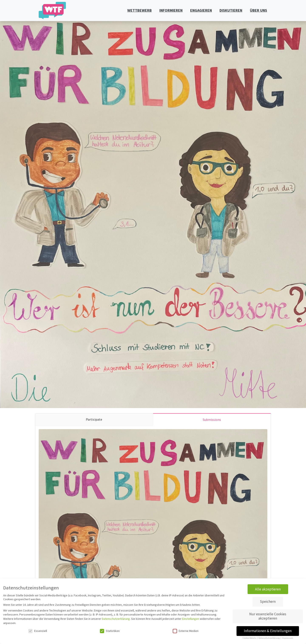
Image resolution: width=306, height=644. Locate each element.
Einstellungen (191, 619)
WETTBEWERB (140, 10)
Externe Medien (186, 631)
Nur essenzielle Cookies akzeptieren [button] (268, 616)
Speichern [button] (268, 601)
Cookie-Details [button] (250, 638)
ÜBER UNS (259, 10)
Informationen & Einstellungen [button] (268, 631)
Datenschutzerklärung (116, 619)
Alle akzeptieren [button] (268, 589)
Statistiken (110, 631)
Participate (94, 419)
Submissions (212, 420)
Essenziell (38, 631)
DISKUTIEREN (231, 10)
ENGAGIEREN (201, 10)
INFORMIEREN (171, 10)
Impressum (288, 638)
